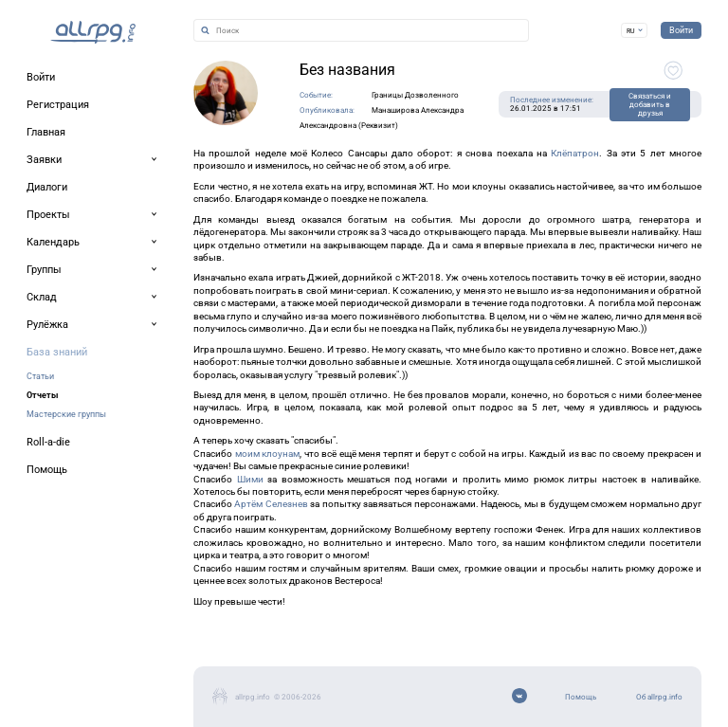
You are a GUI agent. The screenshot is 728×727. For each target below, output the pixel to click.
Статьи (40, 376)
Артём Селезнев (271, 504)
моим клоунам (268, 454)
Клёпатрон (575, 153)
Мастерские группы (66, 414)
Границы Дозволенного (415, 95)
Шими (250, 479)
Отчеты (42, 395)
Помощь (581, 697)
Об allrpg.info (659, 697)
